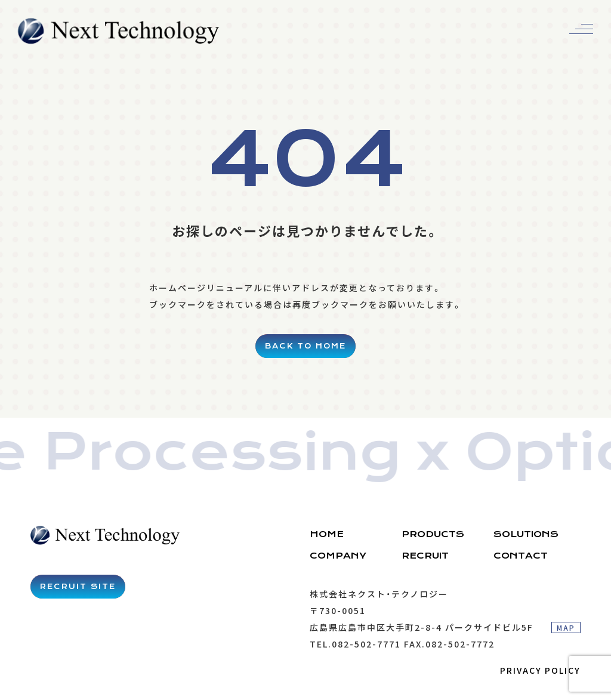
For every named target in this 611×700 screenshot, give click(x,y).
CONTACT (521, 556)
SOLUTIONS (526, 534)
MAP (566, 627)
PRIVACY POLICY (540, 670)
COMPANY (338, 556)
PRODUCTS (433, 534)
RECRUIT (425, 556)
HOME (327, 534)
